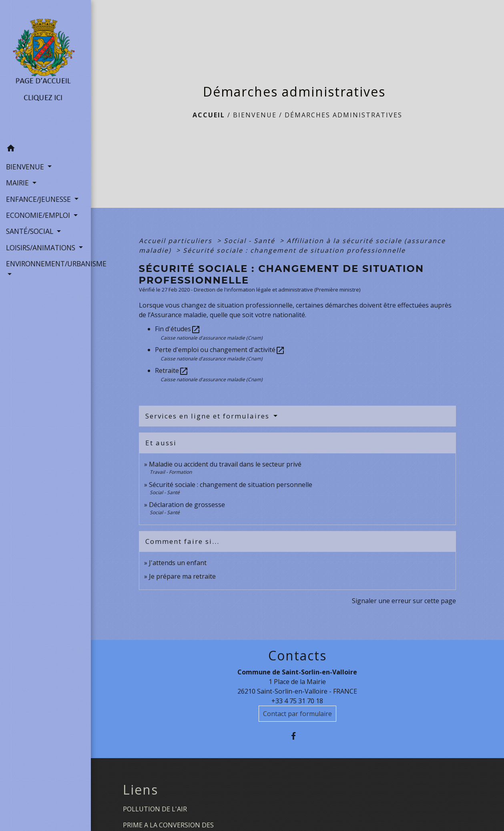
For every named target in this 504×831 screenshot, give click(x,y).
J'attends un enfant (178, 563)
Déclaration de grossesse (187, 505)
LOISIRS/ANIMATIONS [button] (42, 247)
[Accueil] (45, 70)
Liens (141, 790)
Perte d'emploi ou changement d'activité (220, 350)
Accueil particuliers (177, 241)
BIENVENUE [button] (26, 167)
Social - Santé (251, 241)
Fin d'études (178, 329)
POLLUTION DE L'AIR (155, 809)
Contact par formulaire (297, 714)
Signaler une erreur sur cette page (404, 601)
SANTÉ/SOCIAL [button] (31, 231)
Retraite (172, 370)
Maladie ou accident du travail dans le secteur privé (225, 464)
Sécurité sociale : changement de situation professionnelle (294, 250)
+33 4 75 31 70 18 (297, 701)
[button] (45, 149)
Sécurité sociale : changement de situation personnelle (231, 485)
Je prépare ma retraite (182, 576)
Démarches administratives (343, 115)
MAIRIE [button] (18, 183)
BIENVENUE (255, 115)
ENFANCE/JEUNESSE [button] (39, 199)
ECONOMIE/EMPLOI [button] (39, 215)
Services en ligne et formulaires (209, 416)
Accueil (209, 115)
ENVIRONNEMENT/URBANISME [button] (45, 264)
